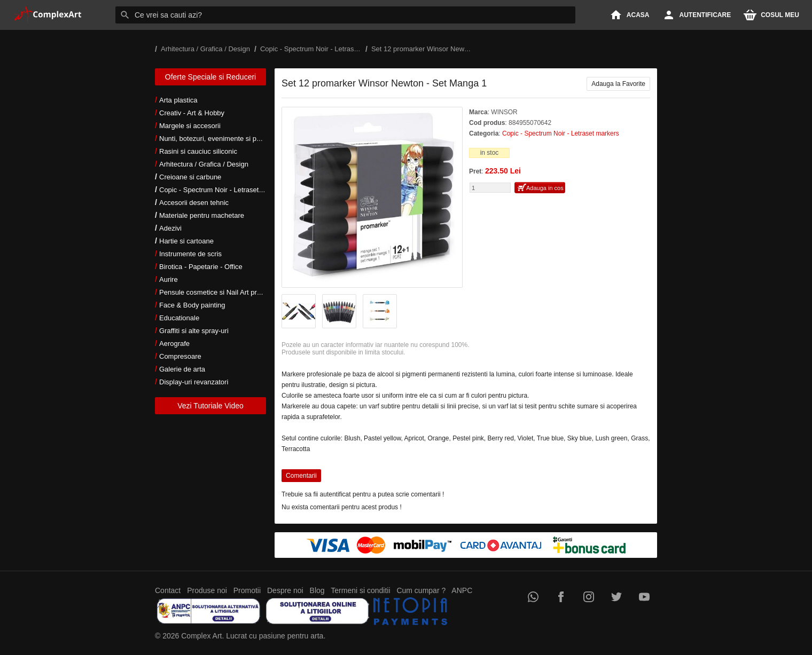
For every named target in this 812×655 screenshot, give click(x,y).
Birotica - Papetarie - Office (201, 267)
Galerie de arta (182, 369)
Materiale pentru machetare (202, 215)
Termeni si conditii (360, 590)
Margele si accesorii (190, 126)
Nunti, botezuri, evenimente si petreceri (219, 139)
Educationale (179, 318)
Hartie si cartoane (186, 241)
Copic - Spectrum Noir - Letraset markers (222, 190)
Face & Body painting (192, 305)
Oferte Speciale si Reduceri (210, 77)
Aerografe (174, 344)
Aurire (169, 279)
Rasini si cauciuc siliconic (198, 151)
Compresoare (180, 356)
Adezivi (170, 228)
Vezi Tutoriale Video (210, 406)
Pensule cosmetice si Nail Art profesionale (224, 292)
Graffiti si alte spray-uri (194, 331)
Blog (317, 590)
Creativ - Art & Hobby (192, 113)
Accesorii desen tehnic (194, 203)
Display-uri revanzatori (194, 382)
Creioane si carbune (190, 177)
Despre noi (285, 590)
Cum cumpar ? (421, 590)
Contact (168, 590)
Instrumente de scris (190, 254)
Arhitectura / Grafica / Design (204, 164)
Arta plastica (178, 100)
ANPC (462, 590)
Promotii (247, 590)
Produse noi (207, 590)
